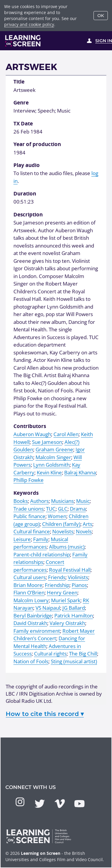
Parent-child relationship (42, 554)
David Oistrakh (30, 623)
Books (21, 501)
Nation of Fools (31, 661)
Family (41, 539)
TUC (51, 509)
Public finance (29, 516)
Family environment (37, 631)
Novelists (63, 531)
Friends (57, 577)
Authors (39, 501)
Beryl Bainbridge (33, 616)
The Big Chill (83, 654)
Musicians (62, 501)
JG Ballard (74, 608)
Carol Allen (66, 434)
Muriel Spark (66, 600)
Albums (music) (67, 547)
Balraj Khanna (80, 472)
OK (101, 16)
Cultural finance (32, 531)
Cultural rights (50, 654)
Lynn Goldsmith (51, 465)
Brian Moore (28, 585)
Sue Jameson (47, 442)
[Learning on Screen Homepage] (23, 41)
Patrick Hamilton (74, 616)
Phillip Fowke (29, 480)
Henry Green (62, 592)
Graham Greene (54, 449)
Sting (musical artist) (74, 661)
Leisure (22, 539)
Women (57, 516)
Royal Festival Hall (70, 570)
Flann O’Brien (29, 592)
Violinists (78, 577)
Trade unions (29, 509)
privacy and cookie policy (29, 24)
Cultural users (30, 577)
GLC (63, 509)
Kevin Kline (49, 472)
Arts (88, 524)
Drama (78, 509)
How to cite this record (45, 714)
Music (83, 501)
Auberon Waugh (32, 434)
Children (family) (61, 524)
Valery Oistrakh (67, 623)
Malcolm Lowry (31, 600)
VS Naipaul (48, 608)
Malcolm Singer (53, 457)
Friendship (57, 585)
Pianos (79, 585)
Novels (84, 531)
